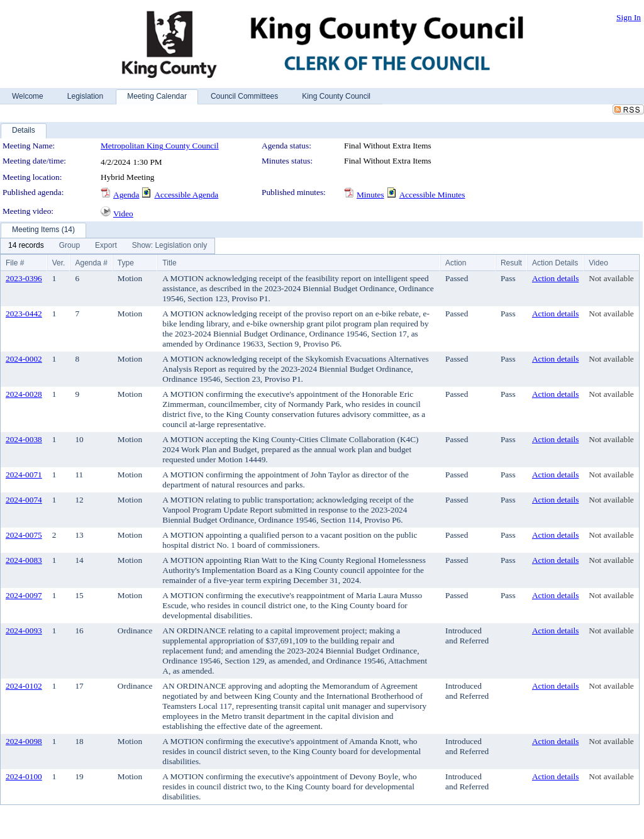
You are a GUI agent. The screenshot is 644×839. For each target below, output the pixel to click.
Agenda (126, 195)
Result (511, 263)
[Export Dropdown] (106, 246)
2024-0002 (24, 359)
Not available (611, 278)
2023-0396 (24, 278)
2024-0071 (24, 475)
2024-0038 (24, 439)
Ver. (59, 263)
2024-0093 (24, 631)
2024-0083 (24, 560)
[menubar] (108, 246)
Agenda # (91, 263)
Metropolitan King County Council (160, 146)
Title (169, 263)
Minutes (370, 195)
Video (123, 214)
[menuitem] (26, 246)
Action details (555, 278)
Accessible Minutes (432, 195)
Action (456, 263)
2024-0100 (24, 776)
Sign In (629, 17)
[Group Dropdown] (69, 246)
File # (15, 263)
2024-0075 (24, 535)
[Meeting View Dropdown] (169, 246)
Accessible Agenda (186, 195)
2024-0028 (24, 394)
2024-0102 (24, 686)
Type (126, 263)
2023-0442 (24, 314)
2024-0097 (24, 595)
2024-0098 (24, 741)
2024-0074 (24, 500)
